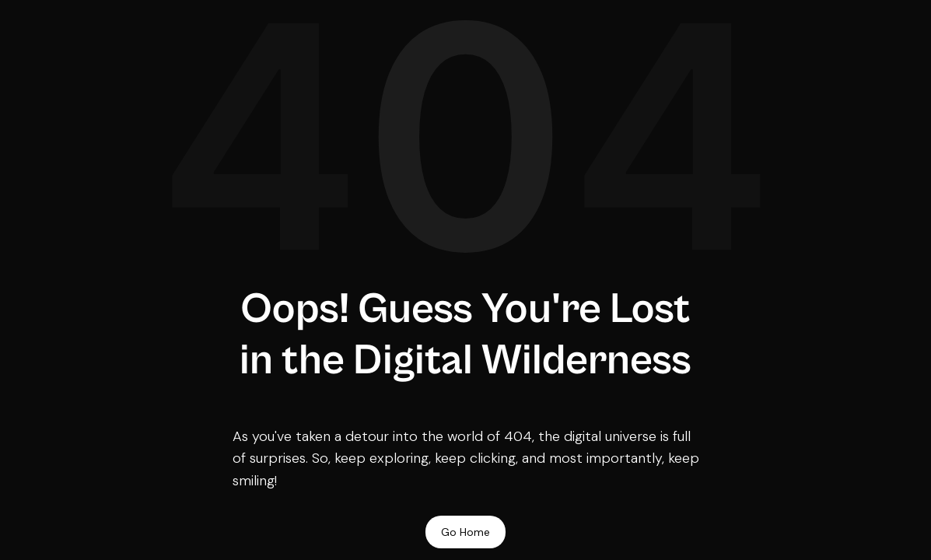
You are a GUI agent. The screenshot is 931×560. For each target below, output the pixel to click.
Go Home (465, 532)
